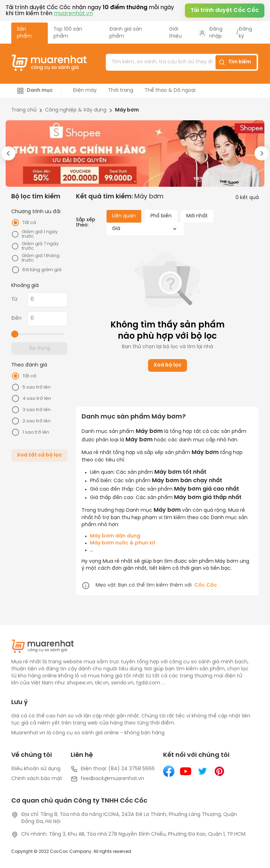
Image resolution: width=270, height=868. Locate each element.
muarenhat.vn (73, 14)
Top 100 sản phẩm (68, 33)
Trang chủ (24, 110)
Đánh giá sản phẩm (126, 33)
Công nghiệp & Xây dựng (76, 110)
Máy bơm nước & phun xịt (123, 543)
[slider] (15, 334)
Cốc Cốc (206, 585)
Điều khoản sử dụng (36, 769)
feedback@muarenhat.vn (107, 779)
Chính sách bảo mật (37, 779)
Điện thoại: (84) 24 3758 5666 (113, 769)
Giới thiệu (175, 33)
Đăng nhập (216, 33)
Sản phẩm (24, 33)
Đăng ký (245, 33)
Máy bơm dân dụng (115, 536)
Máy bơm (127, 110)
